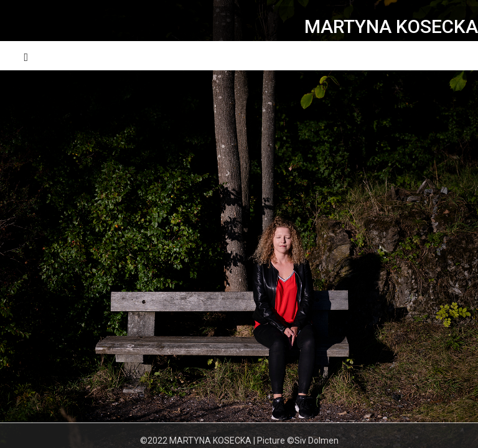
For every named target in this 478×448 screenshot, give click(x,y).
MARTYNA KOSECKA (391, 26)
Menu (442, 56)
